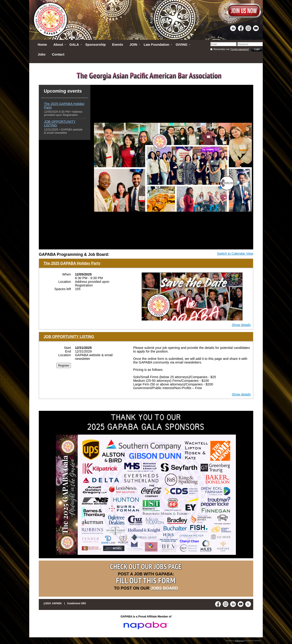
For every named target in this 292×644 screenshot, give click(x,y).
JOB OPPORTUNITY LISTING (69, 337)
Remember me (222, 49)
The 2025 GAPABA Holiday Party (72, 263)
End (68, 351)
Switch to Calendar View (235, 254)
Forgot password (240, 49)
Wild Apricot (239, 641)
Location (65, 282)
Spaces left (63, 289)
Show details (241, 325)
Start (67, 348)
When (67, 274)
